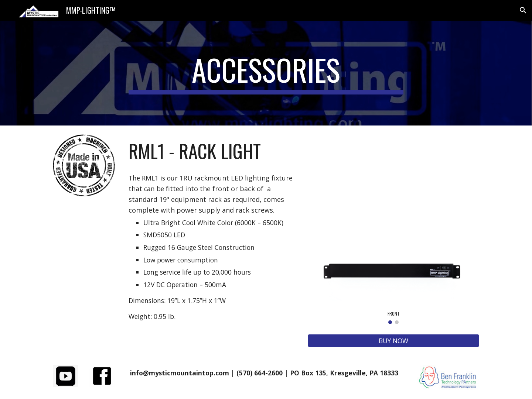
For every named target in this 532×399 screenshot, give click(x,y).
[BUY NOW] (393, 341)
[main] (266, 73)
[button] (523, 10)
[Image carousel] (393, 283)
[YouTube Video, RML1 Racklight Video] (393, 183)
